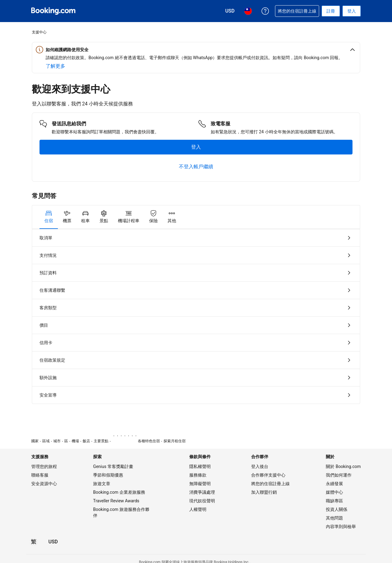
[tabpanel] (196, 316)
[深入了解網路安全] (55, 66)
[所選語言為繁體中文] (34, 542)
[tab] (49, 217)
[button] (196, 50)
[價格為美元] (53, 542)
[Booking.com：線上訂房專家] (53, 11)
